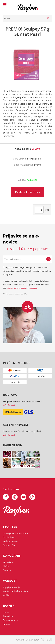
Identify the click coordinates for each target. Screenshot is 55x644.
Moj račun (8, 562)
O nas (6, 612)
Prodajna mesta (11, 620)
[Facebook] (6, 497)
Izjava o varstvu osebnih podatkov (22, 288)
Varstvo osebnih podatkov (16, 591)
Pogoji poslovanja (11, 587)
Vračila (6, 595)
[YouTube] (23, 497)
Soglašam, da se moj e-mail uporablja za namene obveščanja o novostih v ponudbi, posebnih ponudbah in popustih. (27, 271)
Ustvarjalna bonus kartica (15, 533)
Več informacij (9, 405)
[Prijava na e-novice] (48, 259)
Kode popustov (10, 541)
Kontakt (7, 624)
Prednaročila (9, 545)
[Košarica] (49, 5)
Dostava (7, 570)
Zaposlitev (8, 616)
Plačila (6, 566)
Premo (38, 165)
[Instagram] (15, 497)
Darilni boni (9, 537)
